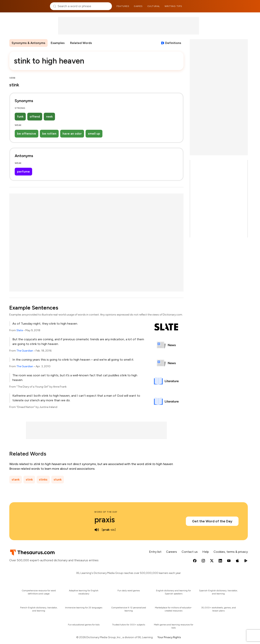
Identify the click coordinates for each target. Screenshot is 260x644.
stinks (43, 479)
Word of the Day (106, 512)
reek (49, 117)
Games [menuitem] (138, 6)
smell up (94, 134)
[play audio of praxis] (97, 530)
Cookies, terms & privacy (231, 552)
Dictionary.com (232, 6)
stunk (58, 479)
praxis (105, 520)
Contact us (190, 552)
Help (206, 552)
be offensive (27, 134)
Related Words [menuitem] (81, 43)
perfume (23, 172)
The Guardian (25, 351)
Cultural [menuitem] (154, 6)
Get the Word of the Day (212, 521)
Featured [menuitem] (123, 6)
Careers (172, 552)
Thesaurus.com (28, 6)
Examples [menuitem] (58, 43)
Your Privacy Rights (169, 637)
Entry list (155, 552)
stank (16, 479)
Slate (20, 330)
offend (35, 117)
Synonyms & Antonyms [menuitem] (28, 43)
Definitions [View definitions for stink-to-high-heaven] (173, 43)
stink (29, 479)
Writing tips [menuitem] (173, 6)
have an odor (72, 134)
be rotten (49, 134)
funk (20, 117)
